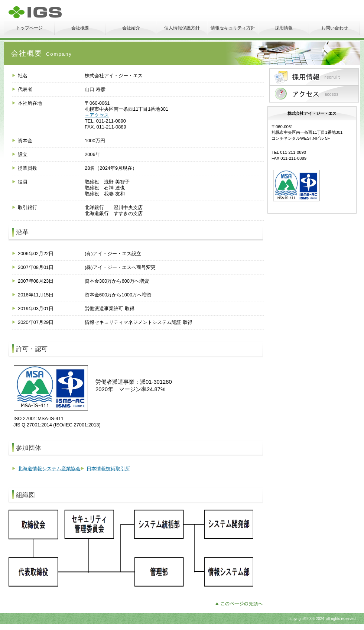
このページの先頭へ (241, 603)
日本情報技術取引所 (108, 469)
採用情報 (284, 28)
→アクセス (97, 115)
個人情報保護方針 (182, 28)
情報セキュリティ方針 (233, 28)
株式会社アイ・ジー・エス (63, 12)
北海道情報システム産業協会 (49, 469)
